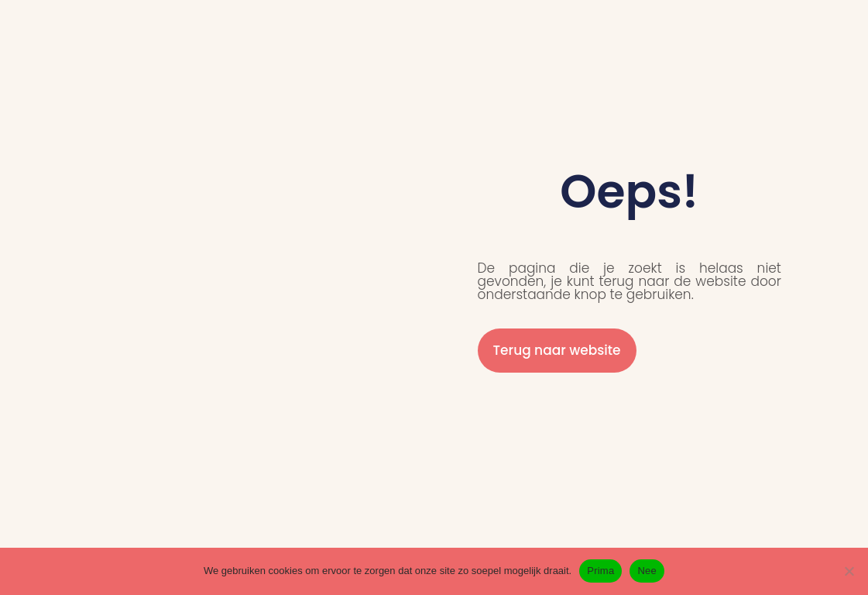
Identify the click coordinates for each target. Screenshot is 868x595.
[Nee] (849, 571)
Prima (600, 571)
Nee (647, 571)
